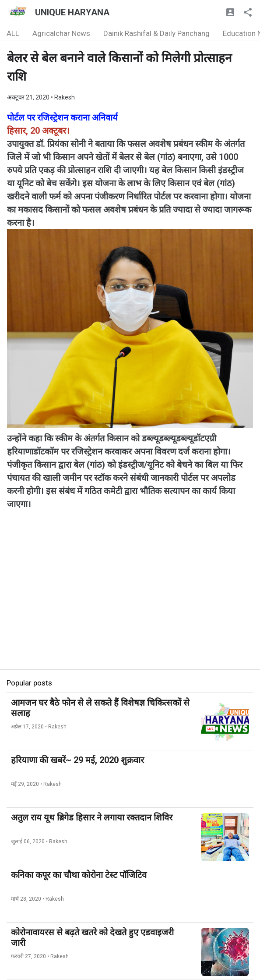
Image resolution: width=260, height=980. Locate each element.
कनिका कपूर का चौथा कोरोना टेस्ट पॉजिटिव (79, 875)
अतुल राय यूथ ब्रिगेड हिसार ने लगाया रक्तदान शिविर (92, 817)
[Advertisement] (130, 608)
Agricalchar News (61, 33)
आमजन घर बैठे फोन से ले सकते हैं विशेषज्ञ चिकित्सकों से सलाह (100, 708)
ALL (13, 33)
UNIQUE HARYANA (72, 12)
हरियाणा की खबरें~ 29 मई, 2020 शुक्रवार (77, 760)
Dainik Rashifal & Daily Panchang (156, 33)
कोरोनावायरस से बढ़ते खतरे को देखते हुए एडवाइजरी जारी (92, 937)
